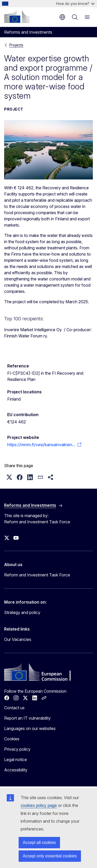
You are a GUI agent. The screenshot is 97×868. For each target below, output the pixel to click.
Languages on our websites (30, 728)
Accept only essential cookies (50, 856)
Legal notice (16, 759)
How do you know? (75, 3)
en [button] (62, 17)
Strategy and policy (22, 612)
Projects (16, 45)
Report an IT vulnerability (27, 718)
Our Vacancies (18, 639)
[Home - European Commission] (17, 17)
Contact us (14, 708)
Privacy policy (17, 749)
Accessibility (16, 770)
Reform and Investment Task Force (37, 575)
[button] (9, 477)
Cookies (12, 739)
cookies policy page (39, 805)
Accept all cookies (39, 842)
